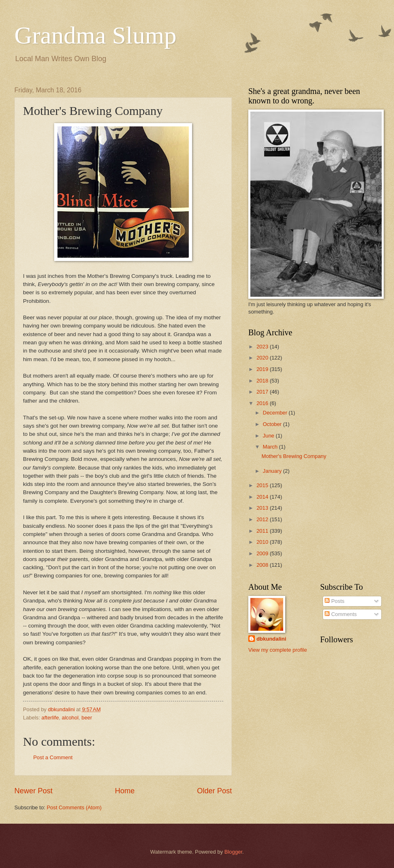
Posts (334, 601)
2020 (263, 358)
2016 (263, 403)
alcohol (70, 718)
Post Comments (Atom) (74, 807)
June (269, 436)
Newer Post (33, 791)
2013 (263, 508)
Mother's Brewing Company (294, 456)
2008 (263, 565)
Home (125, 791)
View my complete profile (278, 650)
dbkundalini (271, 639)
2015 (263, 485)
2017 (263, 392)
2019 (263, 369)
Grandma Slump (95, 35)
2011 (263, 531)
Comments (341, 614)
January (273, 471)
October (273, 424)
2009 (263, 553)
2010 (263, 542)
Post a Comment (53, 757)
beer (87, 718)
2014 (263, 497)
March (271, 447)
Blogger (234, 852)
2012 (263, 519)
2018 (263, 381)
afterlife (50, 718)
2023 (263, 347)
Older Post (214, 791)
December (276, 413)
